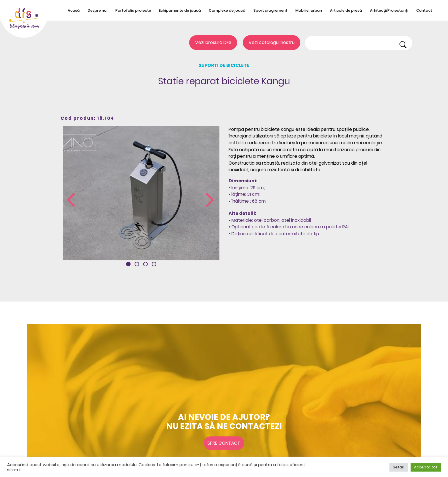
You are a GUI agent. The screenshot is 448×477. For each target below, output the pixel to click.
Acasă (74, 10)
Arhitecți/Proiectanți (389, 10)
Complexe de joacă (227, 10)
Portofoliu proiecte (133, 10)
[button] (128, 264)
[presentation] (71, 200)
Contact (424, 10)
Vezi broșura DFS (213, 43)
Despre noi (98, 10)
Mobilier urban (309, 10)
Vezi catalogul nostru (272, 43)
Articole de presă (346, 10)
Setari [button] (399, 467)
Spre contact (224, 443)
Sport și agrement (270, 10)
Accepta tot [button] (426, 467)
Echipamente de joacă (180, 10)
